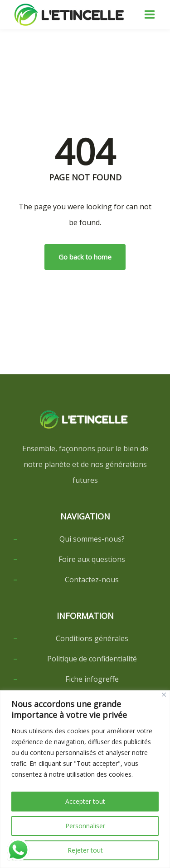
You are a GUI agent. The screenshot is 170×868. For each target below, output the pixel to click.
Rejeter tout (85, 850)
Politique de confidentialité (92, 659)
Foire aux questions (92, 559)
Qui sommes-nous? (92, 539)
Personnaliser (85, 826)
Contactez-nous (92, 580)
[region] (85, 779)
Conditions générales (92, 638)
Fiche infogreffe (92, 679)
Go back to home (85, 257)
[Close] (164, 695)
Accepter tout (85, 801)
